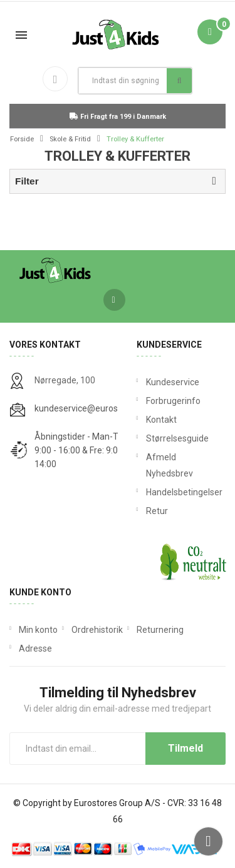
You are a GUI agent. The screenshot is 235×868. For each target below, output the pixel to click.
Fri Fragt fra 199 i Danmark (118, 117)
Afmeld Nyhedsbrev (170, 465)
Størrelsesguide (177, 438)
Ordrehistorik (97, 630)
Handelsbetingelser (181, 492)
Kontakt (161, 420)
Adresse (35, 648)
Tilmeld (185, 748)
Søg (180, 81)
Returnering (160, 630)
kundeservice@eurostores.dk (92, 408)
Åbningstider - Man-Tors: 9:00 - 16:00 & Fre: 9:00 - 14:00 (83, 450)
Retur (157, 511)
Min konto (38, 630)
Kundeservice (173, 382)
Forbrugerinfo (173, 401)
